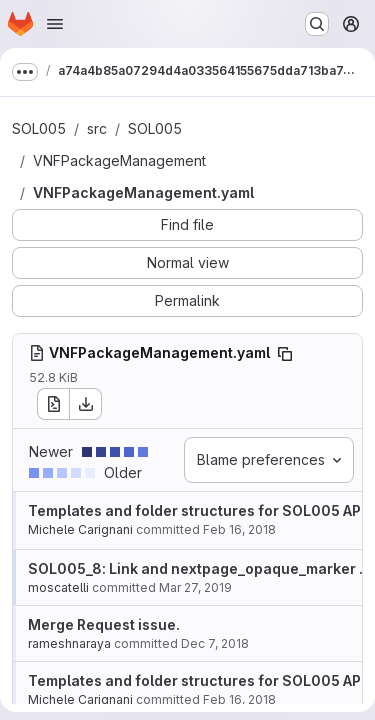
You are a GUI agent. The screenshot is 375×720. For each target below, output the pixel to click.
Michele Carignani (80, 529)
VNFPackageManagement (119, 160)
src (97, 128)
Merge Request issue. (104, 624)
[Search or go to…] (317, 24)
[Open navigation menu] (55, 24)
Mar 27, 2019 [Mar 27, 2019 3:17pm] (195, 587)
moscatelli (58, 587)
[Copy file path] (285, 354)
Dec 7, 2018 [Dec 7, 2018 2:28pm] (215, 643)
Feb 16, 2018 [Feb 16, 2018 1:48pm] (239, 529)
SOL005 (39, 128)
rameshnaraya (69, 643)
